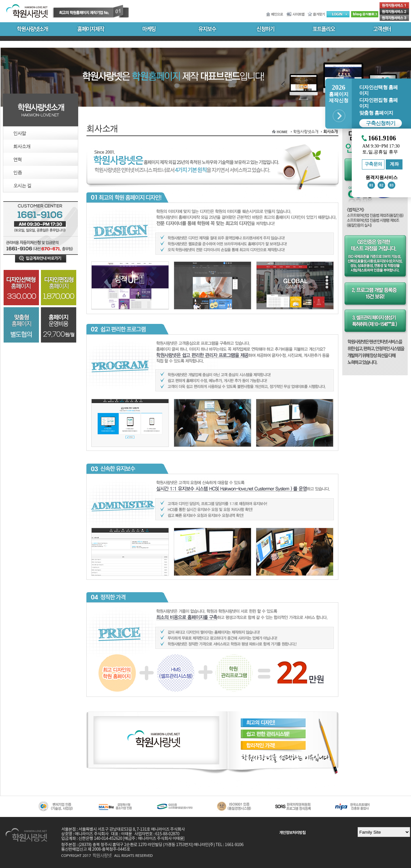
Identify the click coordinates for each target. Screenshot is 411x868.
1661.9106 (382, 138)
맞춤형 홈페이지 (376, 113)
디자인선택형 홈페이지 (378, 90)
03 (392, 185)
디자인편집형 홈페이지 (378, 103)
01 (371, 185)
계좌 (394, 164)
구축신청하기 (381, 123)
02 (382, 185)
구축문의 (373, 164)
